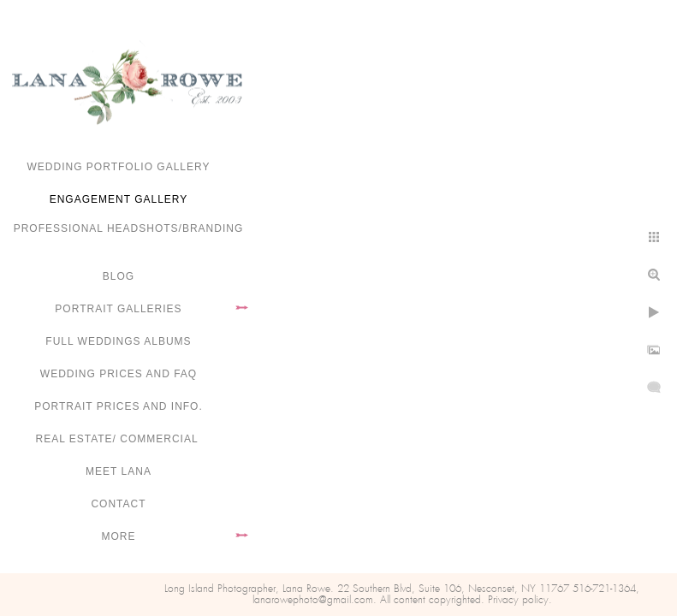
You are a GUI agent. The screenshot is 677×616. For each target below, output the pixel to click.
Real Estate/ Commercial (118, 439)
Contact (118, 504)
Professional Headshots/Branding (129, 228)
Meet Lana (119, 471)
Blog (119, 276)
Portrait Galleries (118, 309)
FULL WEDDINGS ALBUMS (118, 341)
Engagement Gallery (119, 199)
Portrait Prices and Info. (119, 406)
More (119, 536)
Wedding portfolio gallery (119, 167)
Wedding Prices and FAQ (119, 374)
